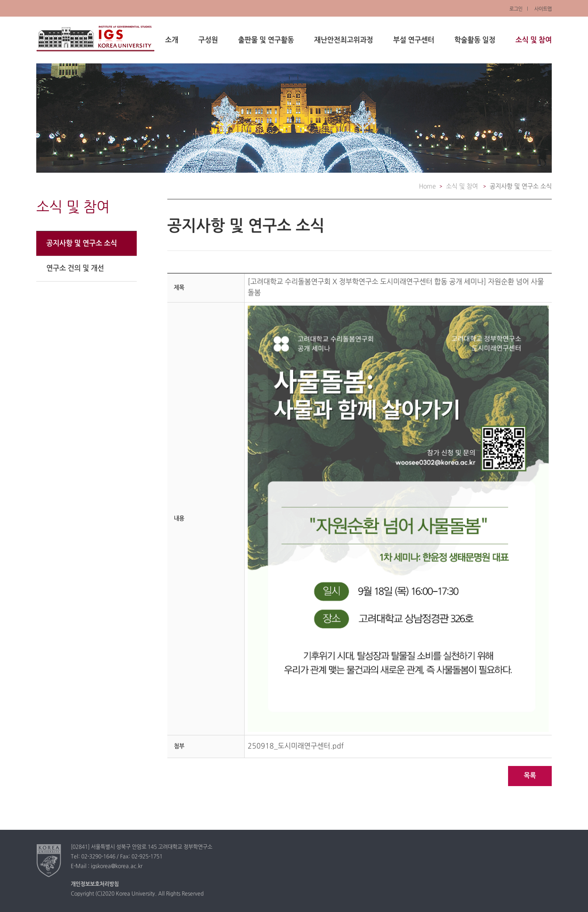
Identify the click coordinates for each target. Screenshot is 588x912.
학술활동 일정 (475, 40)
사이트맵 (543, 9)
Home (427, 186)
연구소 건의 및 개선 (75, 268)
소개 (172, 40)
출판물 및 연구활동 (266, 40)
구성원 (208, 40)
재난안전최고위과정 (344, 40)
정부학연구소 (95, 38)
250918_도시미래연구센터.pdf (296, 746)
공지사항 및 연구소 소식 (82, 244)
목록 (530, 776)
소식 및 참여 (534, 40)
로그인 (516, 9)
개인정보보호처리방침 (95, 884)
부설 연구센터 (414, 40)
